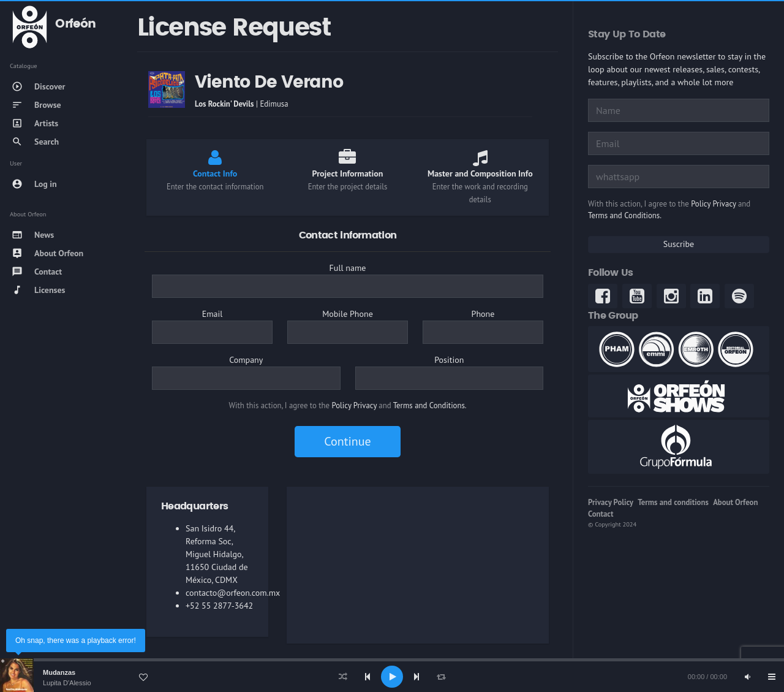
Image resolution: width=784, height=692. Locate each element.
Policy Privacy (354, 405)
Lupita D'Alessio (67, 683)
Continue (347, 441)
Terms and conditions (673, 502)
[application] (392, 677)
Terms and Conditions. (430, 405)
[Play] (392, 677)
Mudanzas (59, 672)
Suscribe (679, 244)
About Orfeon (735, 502)
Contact (601, 514)
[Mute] (747, 677)
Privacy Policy (611, 502)
